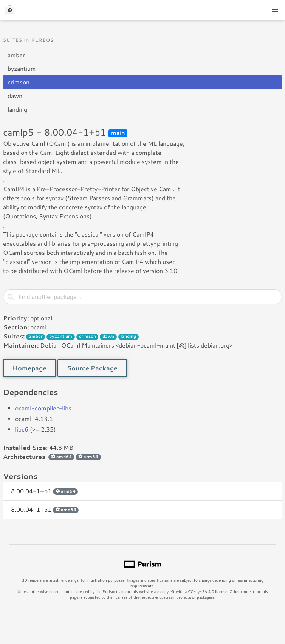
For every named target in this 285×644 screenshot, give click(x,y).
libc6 (22, 429)
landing (17, 109)
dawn (15, 96)
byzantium (22, 68)
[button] (275, 10)
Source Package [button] (92, 368)
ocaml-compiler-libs (43, 408)
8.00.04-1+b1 (44, 491)
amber (16, 55)
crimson (19, 82)
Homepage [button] (29, 368)
